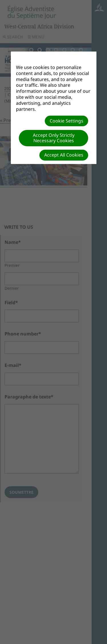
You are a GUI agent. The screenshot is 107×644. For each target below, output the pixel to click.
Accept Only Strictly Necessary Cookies (54, 138)
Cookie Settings (66, 121)
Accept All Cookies (64, 155)
